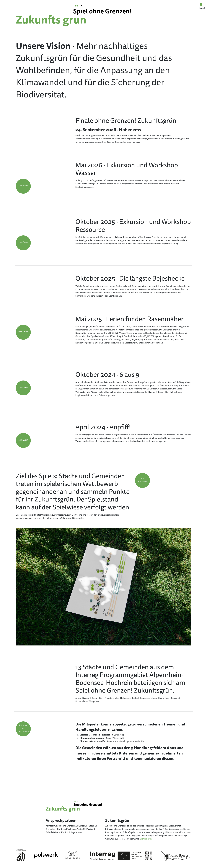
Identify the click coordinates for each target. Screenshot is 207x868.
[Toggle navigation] (201, 4)
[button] (23, 186)
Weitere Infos (146, 839)
